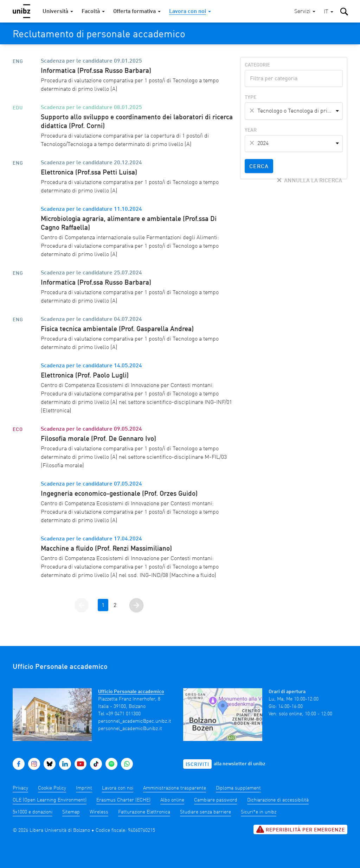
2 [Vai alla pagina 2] (115, 606)
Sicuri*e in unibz (259, 812)
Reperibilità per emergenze (300, 829)
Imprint (84, 788)
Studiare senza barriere (205, 812)
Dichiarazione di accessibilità (278, 800)
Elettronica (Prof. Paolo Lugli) (85, 376)
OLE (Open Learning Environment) (50, 800)
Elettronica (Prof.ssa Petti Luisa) (89, 173)
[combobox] (294, 78)
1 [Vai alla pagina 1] (103, 606)
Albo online (172, 800)
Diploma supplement (238, 788)
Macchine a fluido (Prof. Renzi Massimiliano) (106, 549)
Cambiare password (216, 800)
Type (250, 97)
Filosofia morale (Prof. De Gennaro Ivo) (98, 439)
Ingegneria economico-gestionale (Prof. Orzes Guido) (119, 494)
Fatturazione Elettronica (144, 812)
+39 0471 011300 (123, 714)
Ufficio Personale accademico (131, 692)
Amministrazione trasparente (175, 788)
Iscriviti (197, 765)
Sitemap (71, 812)
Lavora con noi (118, 788)
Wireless (99, 812)
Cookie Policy (52, 788)
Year (251, 130)
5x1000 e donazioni (33, 812)
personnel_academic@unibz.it (130, 729)
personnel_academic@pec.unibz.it (135, 721)
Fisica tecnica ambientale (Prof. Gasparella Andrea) (117, 329)
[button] (329, 12)
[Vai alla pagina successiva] (136, 605)
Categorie (257, 65)
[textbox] (294, 78)
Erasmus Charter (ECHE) (123, 800)
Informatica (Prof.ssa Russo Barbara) (96, 71)
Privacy (20, 788)
